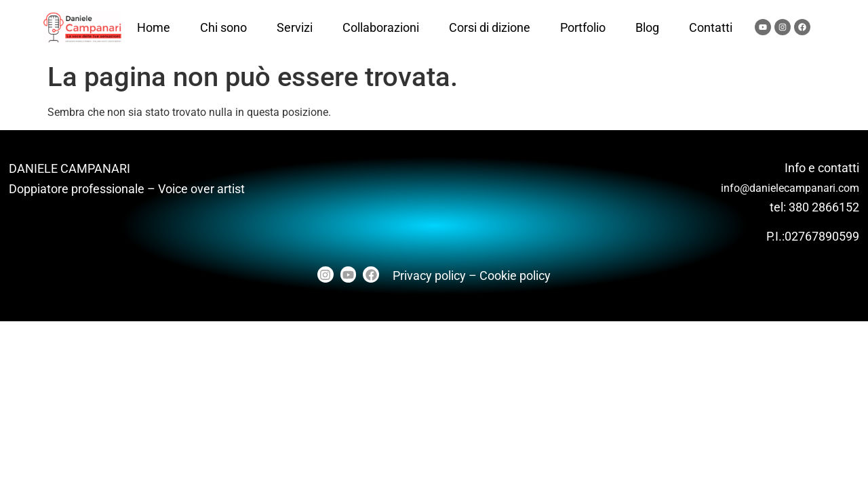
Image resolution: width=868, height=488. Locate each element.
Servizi (295, 27)
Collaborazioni (381, 27)
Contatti (711, 27)
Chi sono (223, 27)
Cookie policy (515, 276)
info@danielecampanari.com (790, 188)
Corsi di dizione (490, 27)
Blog (647, 27)
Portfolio (583, 27)
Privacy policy (429, 276)
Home (154, 27)
